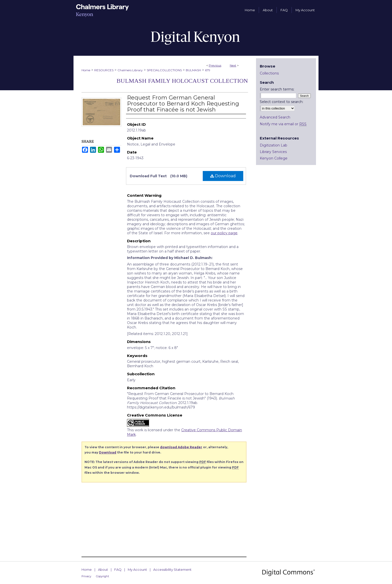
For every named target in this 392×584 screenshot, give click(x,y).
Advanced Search (275, 117)
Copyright (102, 576)
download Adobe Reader (181, 447)
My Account (137, 569)
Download (223, 176)
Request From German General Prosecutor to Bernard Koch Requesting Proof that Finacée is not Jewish (183, 104)
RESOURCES (104, 70)
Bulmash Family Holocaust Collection (182, 81)
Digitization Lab (273, 145)
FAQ (118, 569)
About (103, 569)
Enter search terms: (277, 89)
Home (86, 70)
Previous (215, 65)
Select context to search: (281, 102)
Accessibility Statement (172, 569)
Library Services (273, 152)
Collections (269, 73)
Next (233, 65)
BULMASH (193, 70)
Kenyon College (274, 158)
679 (208, 70)
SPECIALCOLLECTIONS (164, 70)
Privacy (86, 576)
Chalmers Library (130, 70)
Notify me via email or (283, 124)
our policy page (224, 233)
